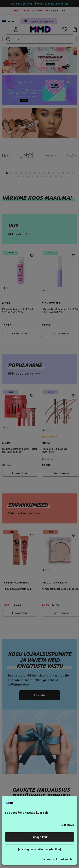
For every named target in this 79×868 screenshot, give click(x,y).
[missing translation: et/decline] (40, 849)
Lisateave (68, 825)
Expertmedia (64, 859)
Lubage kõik (40, 837)
